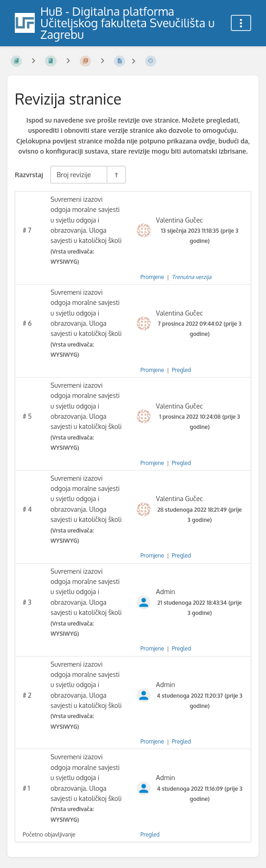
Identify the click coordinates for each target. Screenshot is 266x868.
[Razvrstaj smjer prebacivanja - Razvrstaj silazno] (116, 175)
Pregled (181, 370)
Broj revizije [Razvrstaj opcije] (74, 174)
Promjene (152, 277)
